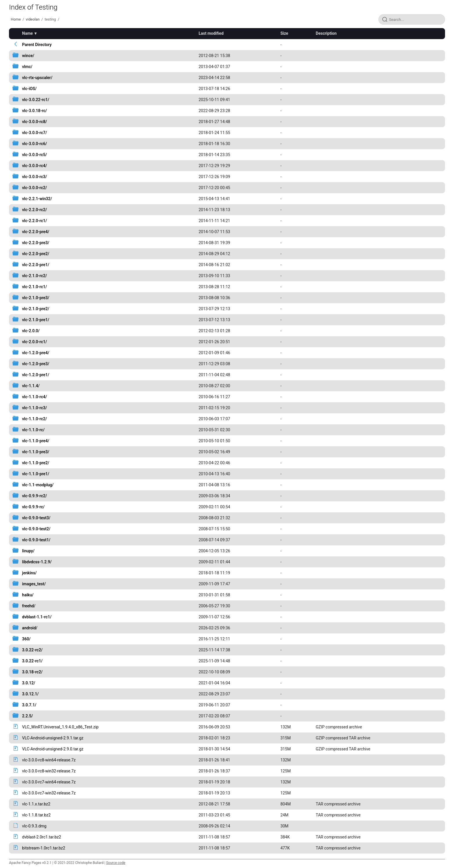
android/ (30, 628)
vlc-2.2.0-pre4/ (36, 232)
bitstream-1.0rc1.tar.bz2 (44, 848)
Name (27, 33)
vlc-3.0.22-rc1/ (36, 100)
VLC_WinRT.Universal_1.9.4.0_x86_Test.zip (60, 727)
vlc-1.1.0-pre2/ (36, 463)
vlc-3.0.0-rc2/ (34, 188)
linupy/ (28, 551)
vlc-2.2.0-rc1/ (34, 221)
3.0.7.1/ (29, 705)
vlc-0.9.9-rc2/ (34, 496)
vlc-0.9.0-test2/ (36, 529)
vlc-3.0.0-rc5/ (34, 155)
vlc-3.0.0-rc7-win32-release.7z (49, 793)
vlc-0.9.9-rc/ (33, 507)
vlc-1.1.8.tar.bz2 (36, 815)
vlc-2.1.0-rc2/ (34, 276)
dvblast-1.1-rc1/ (37, 617)
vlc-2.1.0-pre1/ (36, 320)
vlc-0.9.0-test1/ (36, 540)
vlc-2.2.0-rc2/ (34, 210)
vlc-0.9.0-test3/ (36, 518)
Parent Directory (37, 45)
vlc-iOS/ (29, 89)
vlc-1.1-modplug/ (38, 485)
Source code (116, 863)
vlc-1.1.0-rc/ (33, 430)
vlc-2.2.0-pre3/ (36, 243)
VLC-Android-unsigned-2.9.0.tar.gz (53, 749)
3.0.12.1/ (30, 694)
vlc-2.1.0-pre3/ (36, 298)
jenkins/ (29, 573)
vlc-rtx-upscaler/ (37, 78)
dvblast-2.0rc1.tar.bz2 (42, 837)
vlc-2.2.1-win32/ (37, 199)
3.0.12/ (29, 683)
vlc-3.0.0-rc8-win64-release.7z (49, 760)
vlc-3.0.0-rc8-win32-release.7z (49, 771)
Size (284, 33)
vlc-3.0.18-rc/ (34, 111)
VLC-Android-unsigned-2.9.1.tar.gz (53, 738)
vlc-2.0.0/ (31, 331)
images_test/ (34, 584)
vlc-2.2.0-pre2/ (36, 254)
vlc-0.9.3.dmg (34, 826)
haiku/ (28, 595)
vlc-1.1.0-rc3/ (34, 408)
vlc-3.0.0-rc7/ (34, 133)
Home (16, 19)
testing (50, 19)
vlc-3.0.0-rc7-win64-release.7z (49, 782)
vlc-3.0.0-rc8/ (34, 122)
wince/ (28, 56)
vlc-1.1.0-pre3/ (36, 452)
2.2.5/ (27, 716)
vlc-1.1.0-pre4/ (36, 441)
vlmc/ (27, 67)
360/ (26, 639)
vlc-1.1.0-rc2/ (34, 419)
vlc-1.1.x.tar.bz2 (36, 804)
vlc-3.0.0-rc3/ (34, 177)
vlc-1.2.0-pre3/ (36, 364)
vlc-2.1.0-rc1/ (34, 287)
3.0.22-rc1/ (32, 661)
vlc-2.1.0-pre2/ (36, 309)
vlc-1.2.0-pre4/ (36, 353)
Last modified (211, 33)
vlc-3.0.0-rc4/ (34, 166)
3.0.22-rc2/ (32, 650)
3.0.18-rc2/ (32, 672)
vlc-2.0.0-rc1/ (34, 342)
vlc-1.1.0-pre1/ (36, 474)
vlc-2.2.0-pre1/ (36, 265)
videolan (33, 19)
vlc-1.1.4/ (31, 386)
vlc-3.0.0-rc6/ (34, 144)
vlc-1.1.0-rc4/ (34, 397)
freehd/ (29, 606)
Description (326, 33)
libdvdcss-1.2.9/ (37, 562)
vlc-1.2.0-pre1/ (36, 375)
